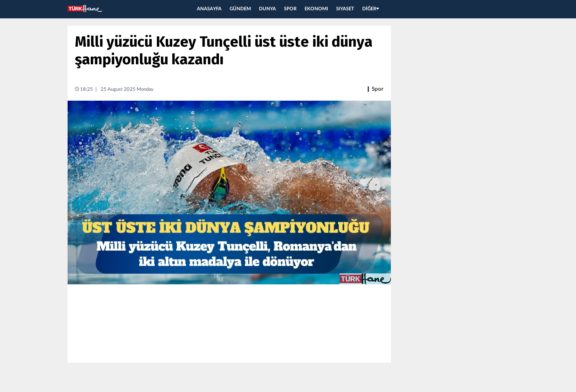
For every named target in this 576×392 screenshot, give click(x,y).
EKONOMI (316, 9)
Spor (378, 89)
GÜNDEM (240, 9)
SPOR (290, 9)
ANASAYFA (209, 9)
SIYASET (345, 9)
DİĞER (371, 9)
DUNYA (267, 9)
